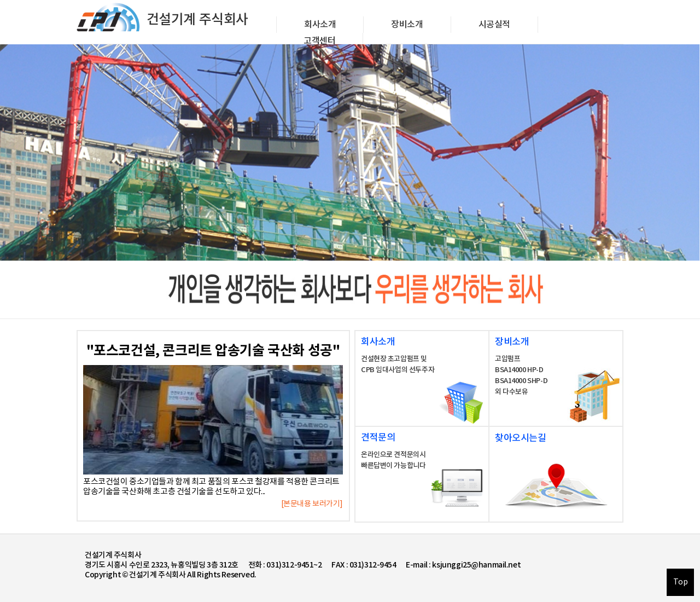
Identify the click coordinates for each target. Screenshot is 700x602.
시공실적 (494, 25)
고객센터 (319, 41)
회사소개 (320, 25)
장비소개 (407, 25)
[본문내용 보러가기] (312, 504)
